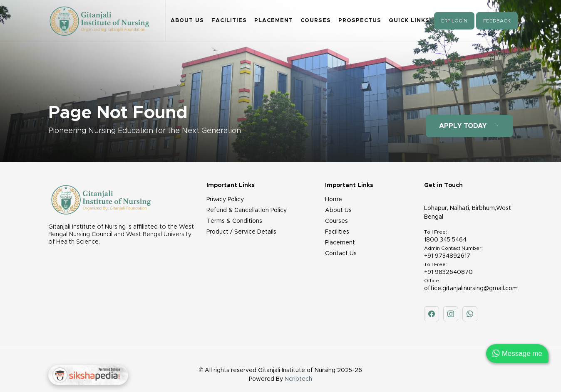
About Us (187, 21)
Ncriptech (298, 379)
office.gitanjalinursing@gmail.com (471, 288)
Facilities (229, 21)
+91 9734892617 (447, 256)
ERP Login (454, 21)
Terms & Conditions (234, 221)
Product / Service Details (241, 232)
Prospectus (360, 21)
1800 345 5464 (445, 240)
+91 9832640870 (448, 272)
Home (334, 200)
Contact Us (341, 254)
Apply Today (469, 126)
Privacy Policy (225, 200)
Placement (274, 21)
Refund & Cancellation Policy (247, 210)
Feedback (497, 21)
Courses (316, 21)
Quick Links (409, 21)
